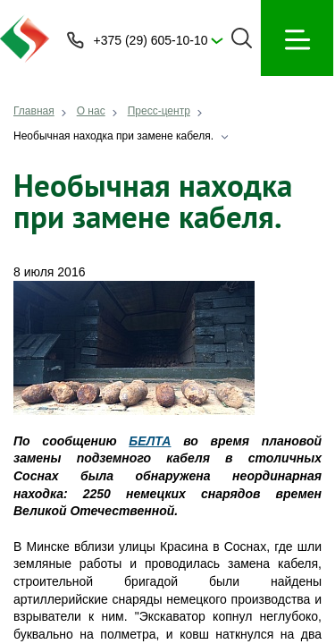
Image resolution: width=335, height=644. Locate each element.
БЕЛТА (150, 441)
